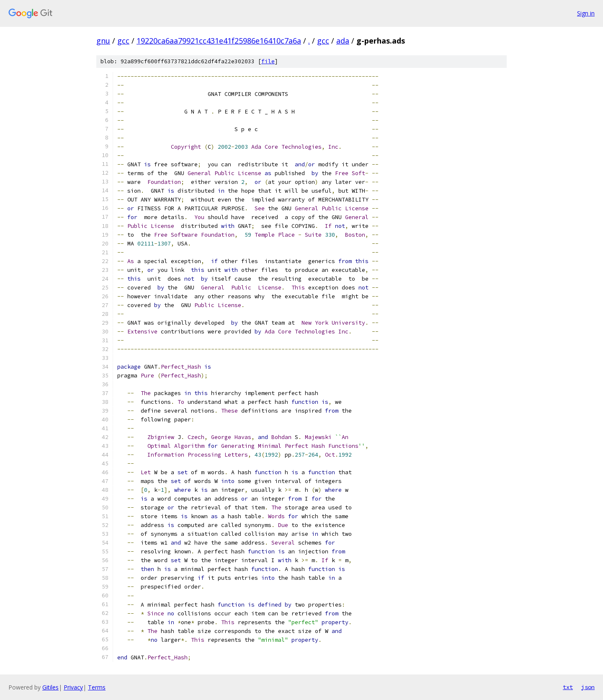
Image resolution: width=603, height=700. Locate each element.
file (268, 61)
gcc (123, 41)
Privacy (73, 687)
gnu (103, 41)
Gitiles (50, 687)
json (588, 687)
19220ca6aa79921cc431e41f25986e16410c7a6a (219, 41)
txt (568, 687)
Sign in (586, 13)
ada (343, 41)
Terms (97, 687)
